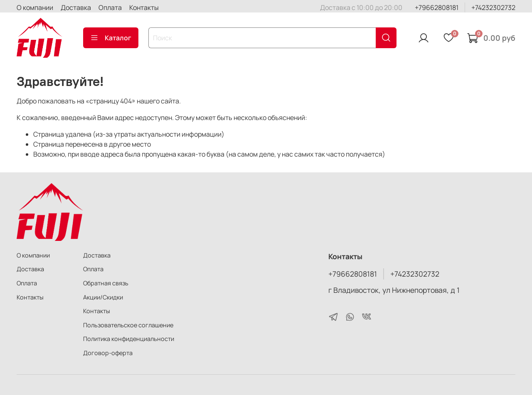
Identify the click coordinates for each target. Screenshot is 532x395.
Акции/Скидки (103, 297)
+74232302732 (493, 7)
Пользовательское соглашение (128, 325)
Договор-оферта (108, 353)
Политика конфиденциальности (129, 339)
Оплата (110, 7)
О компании (35, 7)
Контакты (144, 7)
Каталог (111, 38)
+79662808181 (437, 7)
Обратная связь (106, 283)
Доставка (76, 7)
